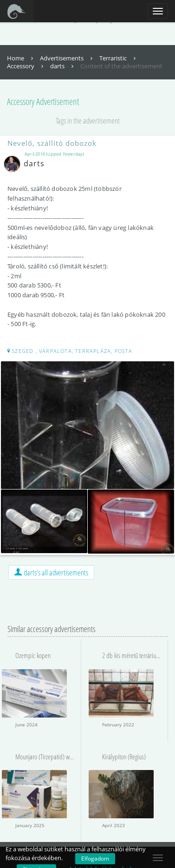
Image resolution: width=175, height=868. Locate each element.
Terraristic (119, 58)
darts (63, 66)
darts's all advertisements (51, 572)
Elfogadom (95, 858)
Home (21, 58)
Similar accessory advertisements (52, 629)
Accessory (26, 66)
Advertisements (67, 58)
